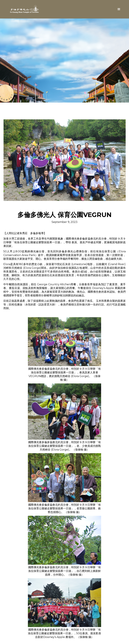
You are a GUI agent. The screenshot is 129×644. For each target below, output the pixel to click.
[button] (119, 9)
